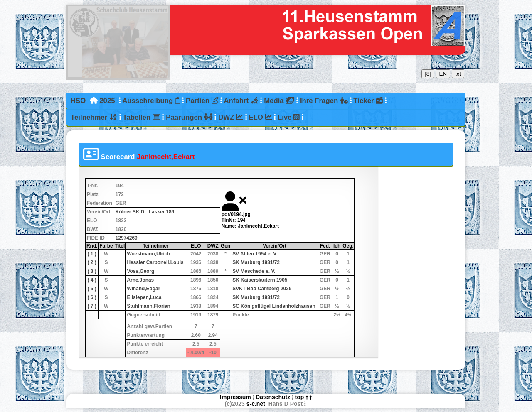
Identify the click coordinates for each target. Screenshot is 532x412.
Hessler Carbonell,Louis (155, 262)
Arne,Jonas (140, 280)
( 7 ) (92, 306)
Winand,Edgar (143, 289)
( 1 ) (92, 254)
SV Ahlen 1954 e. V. (255, 254)
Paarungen (189, 117)
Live (289, 117)
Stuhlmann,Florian (148, 306)
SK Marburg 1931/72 (256, 262)
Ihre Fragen (324, 101)
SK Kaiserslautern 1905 (260, 280)
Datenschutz (273, 397)
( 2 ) (92, 262)
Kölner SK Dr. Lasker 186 (145, 212)
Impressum (235, 397)
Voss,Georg (140, 271)
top (304, 397)
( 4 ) (92, 280)
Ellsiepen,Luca (144, 297)
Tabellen (141, 117)
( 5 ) (92, 289)
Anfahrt (241, 101)
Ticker (368, 101)
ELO (260, 117)
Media (279, 101)
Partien (202, 101)
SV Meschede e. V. (254, 271)
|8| (428, 74)
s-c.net (256, 404)
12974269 (127, 238)
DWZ (231, 117)
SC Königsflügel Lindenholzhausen (274, 306)
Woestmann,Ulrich (148, 254)
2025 (107, 101)
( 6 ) (92, 297)
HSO (78, 101)
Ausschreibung (151, 101)
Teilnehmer (94, 117)
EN (443, 74)
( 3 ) (92, 271)
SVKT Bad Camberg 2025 (262, 289)
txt (458, 74)
